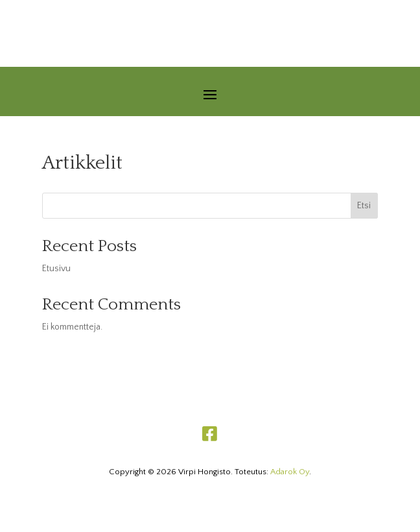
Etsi (364, 206)
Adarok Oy (290, 472)
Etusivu (56, 269)
